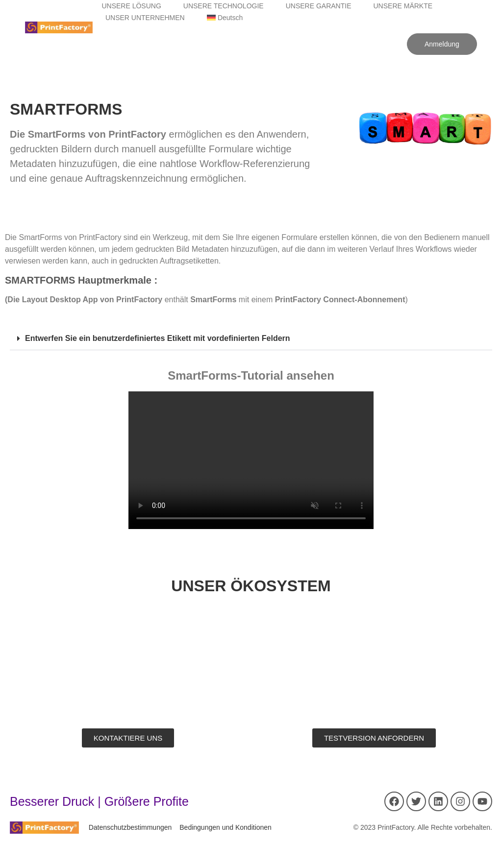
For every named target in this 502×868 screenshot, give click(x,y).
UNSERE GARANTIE (319, 6)
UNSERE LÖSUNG (131, 6)
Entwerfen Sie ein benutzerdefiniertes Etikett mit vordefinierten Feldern (158, 338)
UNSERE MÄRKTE (403, 6)
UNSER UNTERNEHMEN (145, 18)
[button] (251, 339)
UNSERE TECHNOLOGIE (224, 6)
